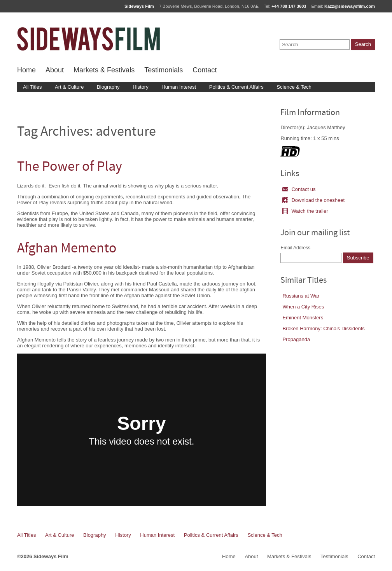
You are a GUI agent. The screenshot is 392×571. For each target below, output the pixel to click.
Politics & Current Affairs (236, 87)
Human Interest (179, 87)
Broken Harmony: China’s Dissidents (323, 328)
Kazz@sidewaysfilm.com (350, 6)
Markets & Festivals (104, 70)
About (55, 70)
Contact (205, 70)
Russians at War (301, 296)
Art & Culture (69, 87)
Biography (108, 87)
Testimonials (164, 70)
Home (26, 70)
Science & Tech (294, 87)
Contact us (299, 189)
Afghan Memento (67, 249)
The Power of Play (70, 167)
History (140, 87)
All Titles (32, 87)
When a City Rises (303, 307)
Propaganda (296, 339)
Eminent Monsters (303, 318)
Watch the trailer (305, 211)
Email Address (295, 248)
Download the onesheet (313, 200)
